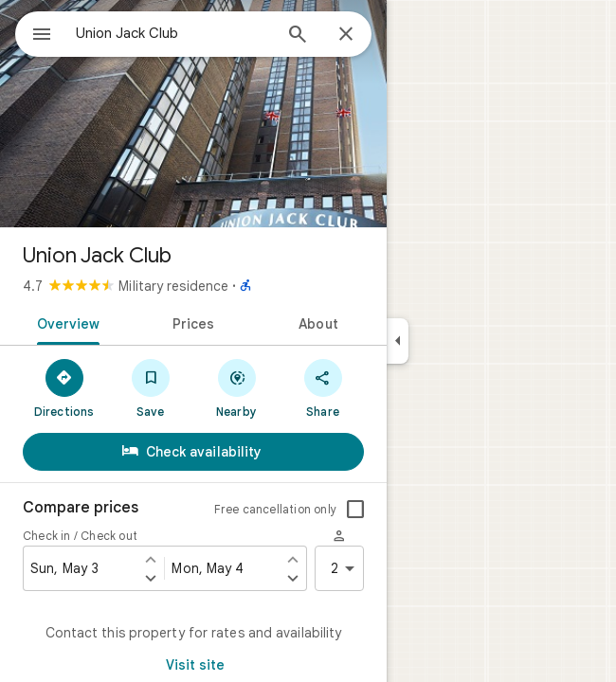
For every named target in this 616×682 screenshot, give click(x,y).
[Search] (298, 36)
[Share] (323, 387)
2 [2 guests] (346, 568)
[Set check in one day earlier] (151, 559)
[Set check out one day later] (293, 578)
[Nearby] (236, 387)
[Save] (150, 387)
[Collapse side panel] (398, 341)
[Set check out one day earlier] (293, 559)
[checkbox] (355, 510)
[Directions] (64, 387)
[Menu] (42, 36)
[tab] (65, 322)
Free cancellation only (275, 509)
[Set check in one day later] (151, 578)
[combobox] (173, 33)
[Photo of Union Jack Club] (193, 114)
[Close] (346, 35)
